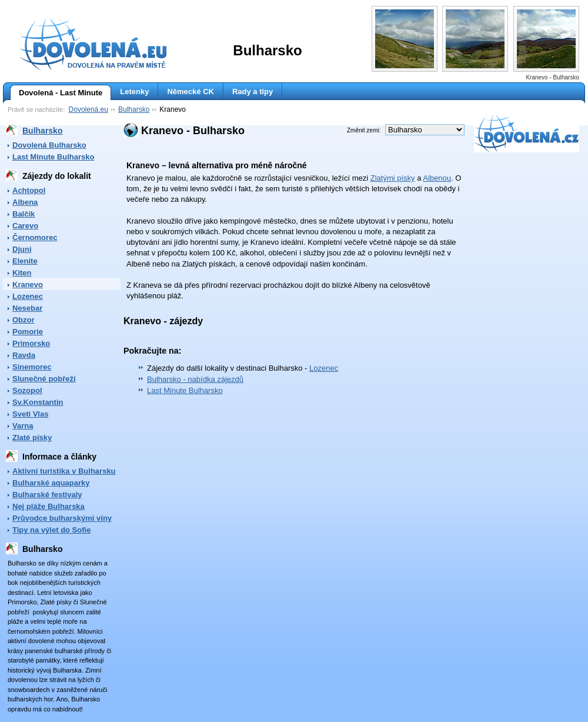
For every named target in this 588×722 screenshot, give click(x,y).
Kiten (22, 273)
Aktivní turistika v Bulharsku (64, 471)
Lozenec (28, 296)
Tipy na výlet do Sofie (51, 530)
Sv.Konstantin (38, 402)
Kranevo (28, 285)
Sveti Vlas (30, 414)
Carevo (25, 226)
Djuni (22, 249)
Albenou (437, 178)
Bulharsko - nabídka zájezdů (195, 379)
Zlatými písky (393, 178)
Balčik (24, 214)
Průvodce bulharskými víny (62, 518)
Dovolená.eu (88, 109)
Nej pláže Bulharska (49, 506)
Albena (25, 202)
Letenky (134, 92)
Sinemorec (32, 367)
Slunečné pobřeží (44, 379)
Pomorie (28, 332)
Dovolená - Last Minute (56, 93)
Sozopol (27, 390)
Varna (23, 426)
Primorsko (31, 343)
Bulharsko (134, 109)
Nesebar (27, 308)
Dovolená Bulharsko (49, 145)
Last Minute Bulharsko (53, 157)
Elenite (25, 261)
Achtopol (29, 190)
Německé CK (191, 92)
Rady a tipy (253, 92)
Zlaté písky (32, 437)
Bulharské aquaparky (51, 483)
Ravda (24, 355)
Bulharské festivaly (47, 495)
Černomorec (35, 237)
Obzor (24, 320)
